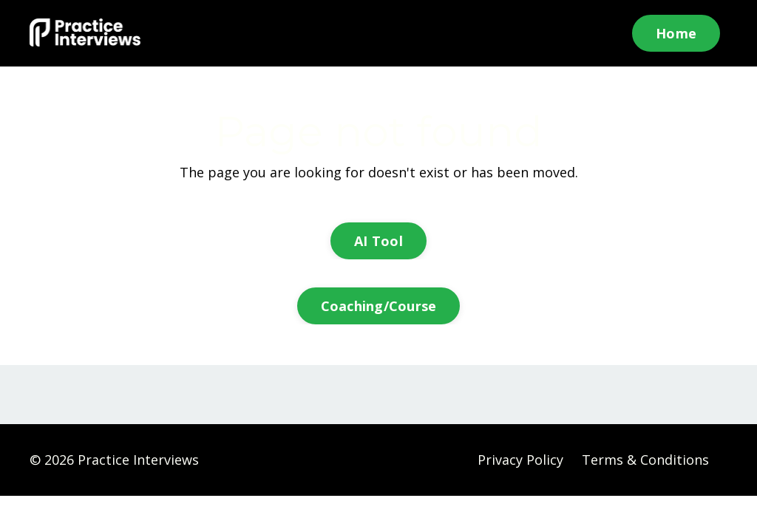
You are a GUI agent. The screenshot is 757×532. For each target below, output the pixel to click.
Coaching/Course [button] (379, 306)
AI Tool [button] (378, 241)
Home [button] (676, 33)
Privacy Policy (520, 460)
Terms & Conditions (645, 460)
